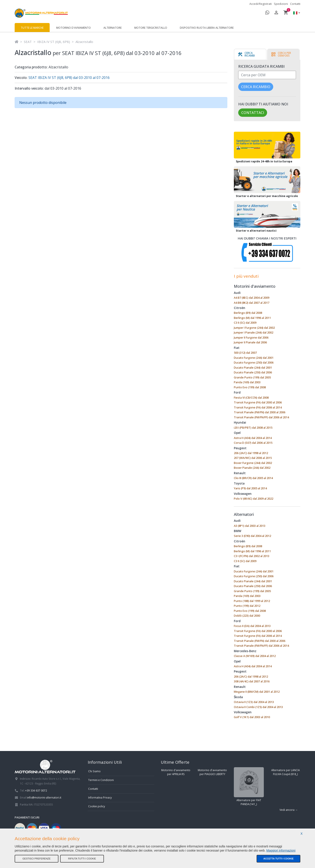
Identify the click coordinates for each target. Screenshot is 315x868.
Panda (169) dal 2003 (247, 382)
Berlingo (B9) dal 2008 (248, 313)
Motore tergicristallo (151, 28)
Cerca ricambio (256, 87)
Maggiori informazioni (281, 850)
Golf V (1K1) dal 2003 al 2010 (252, 717)
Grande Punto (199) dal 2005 (252, 377)
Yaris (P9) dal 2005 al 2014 (250, 488)
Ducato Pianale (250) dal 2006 (253, 372)
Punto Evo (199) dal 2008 (250, 387)
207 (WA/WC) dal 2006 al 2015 (253, 458)
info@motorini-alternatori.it (44, 797)
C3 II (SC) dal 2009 (245, 323)
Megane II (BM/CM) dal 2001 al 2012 (257, 692)
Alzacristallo (84, 42)
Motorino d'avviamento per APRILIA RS (176, 772)
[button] (296, 13)
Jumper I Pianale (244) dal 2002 (254, 332)
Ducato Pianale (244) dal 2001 (253, 367)
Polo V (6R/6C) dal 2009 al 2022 (254, 499)
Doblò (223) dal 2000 (247, 616)
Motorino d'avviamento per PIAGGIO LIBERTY (212, 772)
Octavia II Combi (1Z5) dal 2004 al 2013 (258, 707)
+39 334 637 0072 (36, 790)
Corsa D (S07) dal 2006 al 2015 (253, 443)
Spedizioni (281, 4)
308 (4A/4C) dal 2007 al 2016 (252, 681)
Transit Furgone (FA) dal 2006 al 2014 (258, 407)
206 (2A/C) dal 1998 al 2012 (251, 453)
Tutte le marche (32, 28)
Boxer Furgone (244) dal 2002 (253, 463)
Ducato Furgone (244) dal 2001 (254, 358)
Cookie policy (97, 806)
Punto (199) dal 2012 (247, 606)
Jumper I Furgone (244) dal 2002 (254, 328)
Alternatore (113, 28)
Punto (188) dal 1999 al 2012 (252, 601)
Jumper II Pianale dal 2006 (250, 342)
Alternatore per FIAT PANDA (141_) (249, 786)
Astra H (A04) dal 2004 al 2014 (253, 438)
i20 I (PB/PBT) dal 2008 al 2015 (253, 428)
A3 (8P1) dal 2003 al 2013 (250, 526)
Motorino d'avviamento (73, 28)
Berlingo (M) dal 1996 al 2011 (252, 318)
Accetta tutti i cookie (278, 859)
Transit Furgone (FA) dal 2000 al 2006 (258, 402)
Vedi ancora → (289, 810)
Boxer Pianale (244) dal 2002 (252, 468)
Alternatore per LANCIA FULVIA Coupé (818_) (285, 772)
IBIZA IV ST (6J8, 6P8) (54, 42)
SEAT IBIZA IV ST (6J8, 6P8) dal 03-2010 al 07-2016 (69, 78)
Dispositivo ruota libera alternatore (207, 28)
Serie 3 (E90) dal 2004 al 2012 (252, 536)
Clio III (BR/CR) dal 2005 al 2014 (253, 478)
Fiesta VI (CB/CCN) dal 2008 (251, 398)
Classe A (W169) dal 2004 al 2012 (255, 656)
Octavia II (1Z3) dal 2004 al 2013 (254, 702)
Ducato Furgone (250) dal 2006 (254, 362)
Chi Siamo (94, 771)
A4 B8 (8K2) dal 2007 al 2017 (252, 303)
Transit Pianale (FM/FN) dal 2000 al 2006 (260, 412)
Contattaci (253, 113)
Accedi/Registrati (261, 4)
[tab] (250, 54)
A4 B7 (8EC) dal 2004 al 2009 (252, 298)
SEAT (28, 42)
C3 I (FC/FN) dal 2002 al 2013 (252, 556)
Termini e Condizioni (101, 780)
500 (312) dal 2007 (245, 353)
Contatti (295, 4)
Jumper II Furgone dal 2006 (251, 337)
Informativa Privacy (100, 797)
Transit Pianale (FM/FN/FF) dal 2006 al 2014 (261, 417)
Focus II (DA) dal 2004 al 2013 (252, 626)
